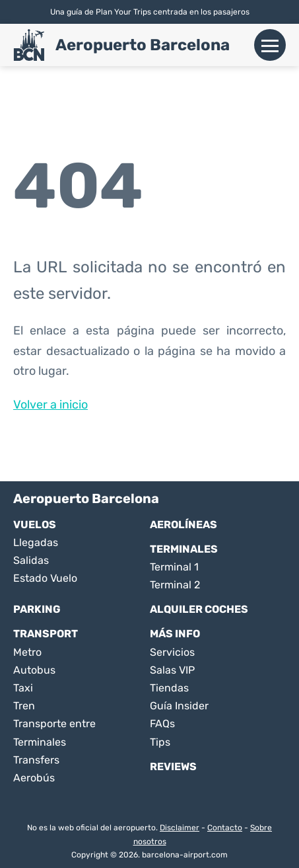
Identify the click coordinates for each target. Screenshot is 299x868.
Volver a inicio (50, 405)
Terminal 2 (175, 585)
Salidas (31, 560)
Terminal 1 (174, 567)
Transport (46, 634)
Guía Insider (179, 706)
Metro (27, 652)
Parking (37, 609)
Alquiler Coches (199, 609)
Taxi (23, 688)
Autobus (34, 670)
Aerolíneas (183, 525)
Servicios (172, 652)
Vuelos (35, 525)
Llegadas (36, 542)
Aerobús (34, 778)
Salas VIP (172, 670)
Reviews (173, 767)
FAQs (162, 724)
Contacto (225, 828)
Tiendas (169, 688)
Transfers (36, 760)
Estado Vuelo (45, 578)
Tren (24, 706)
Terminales (184, 549)
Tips (160, 742)
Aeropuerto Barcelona (143, 45)
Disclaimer (180, 828)
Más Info (175, 634)
